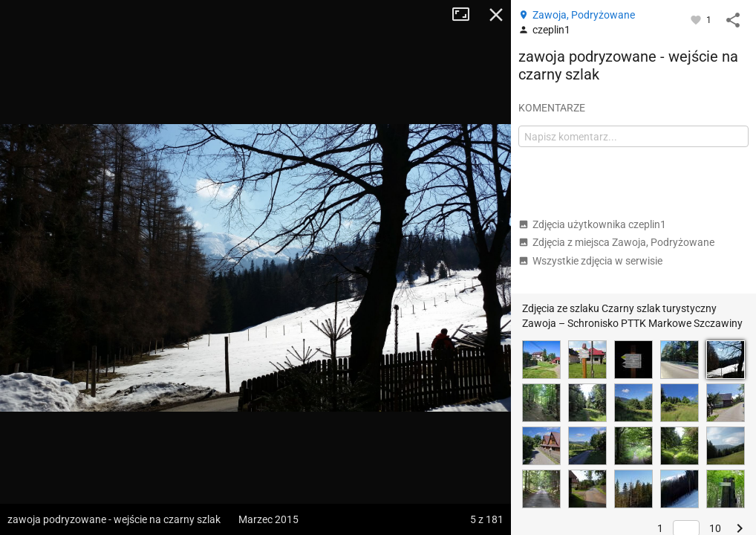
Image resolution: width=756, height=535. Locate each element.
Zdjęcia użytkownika (592, 224)
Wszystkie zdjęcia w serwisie (590, 261)
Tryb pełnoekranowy (466, 15)
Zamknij (496, 15)
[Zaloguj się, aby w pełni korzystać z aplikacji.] (697, 19)
